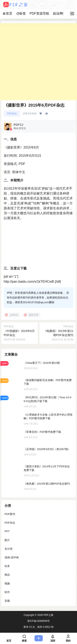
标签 (21, 13)
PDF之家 (48, 615)
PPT (7, 532)
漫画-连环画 (12, 557)
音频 (7, 601)
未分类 (9, 549)
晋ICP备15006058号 (38, 621)
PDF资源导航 (39, 13)
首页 (7, 13)
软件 (7, 592)
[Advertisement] (38, 62)
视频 (7, 584)
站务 (7, 566)
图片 (7, 540)
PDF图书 (10, 514)
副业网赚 (60, 13)
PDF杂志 (12, 114)
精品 (7, 575)
